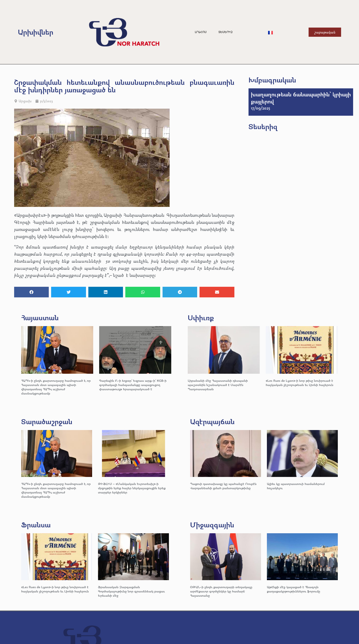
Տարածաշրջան (47, 421)
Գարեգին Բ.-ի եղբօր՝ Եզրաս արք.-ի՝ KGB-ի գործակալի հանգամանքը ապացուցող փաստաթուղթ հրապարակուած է (133, 385)
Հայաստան (40, 318)
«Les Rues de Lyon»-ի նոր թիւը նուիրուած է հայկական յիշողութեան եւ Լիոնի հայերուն (300, 383)
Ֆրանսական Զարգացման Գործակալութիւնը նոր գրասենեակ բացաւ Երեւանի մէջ (131, 591)
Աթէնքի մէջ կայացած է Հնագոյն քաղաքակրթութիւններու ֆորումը (294, 589)
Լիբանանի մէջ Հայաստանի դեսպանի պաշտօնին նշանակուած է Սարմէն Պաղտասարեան (218, 385)
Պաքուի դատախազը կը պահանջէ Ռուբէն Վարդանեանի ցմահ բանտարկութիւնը (223, 486)
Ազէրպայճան (212, 421)
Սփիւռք (201, 318)
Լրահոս (201, 32)
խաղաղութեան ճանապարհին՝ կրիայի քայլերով (301, 98)
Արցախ (25, 101)
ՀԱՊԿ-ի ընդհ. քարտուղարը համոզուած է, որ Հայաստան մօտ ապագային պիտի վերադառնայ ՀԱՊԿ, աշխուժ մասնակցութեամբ (56, 387)
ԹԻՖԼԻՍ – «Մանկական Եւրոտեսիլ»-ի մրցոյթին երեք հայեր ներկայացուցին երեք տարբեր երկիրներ (132, 488)
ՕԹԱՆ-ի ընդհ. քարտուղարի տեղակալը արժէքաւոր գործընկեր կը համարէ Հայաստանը (221, 591)
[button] (31, 292)
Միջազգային (212, 525)
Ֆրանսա (36, 525)
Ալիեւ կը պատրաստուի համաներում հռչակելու (296, 486)
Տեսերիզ (225, 32)
